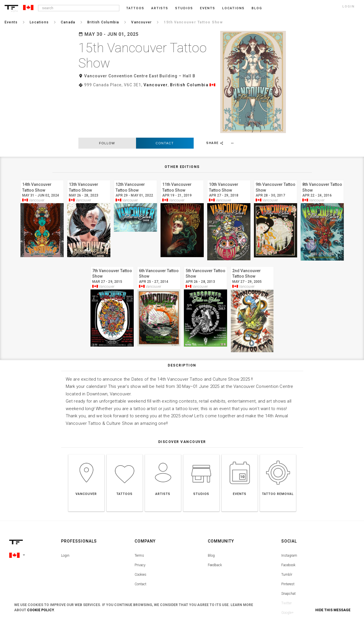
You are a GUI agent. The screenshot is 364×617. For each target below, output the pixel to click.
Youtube (287, 575)
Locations (233, 8)
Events (208, 8)
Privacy (140, 518)
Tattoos (135, 8)
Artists (160, 8)
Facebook (288, 518)
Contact (165, 96)
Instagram (289, 509)
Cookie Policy (40, 610)
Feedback (215, 518)
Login (65, 509)
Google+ (287, 566)
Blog (211, 509)
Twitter (286, 556)
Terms (139, 509)
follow (107, 96)
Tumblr (287, 528)
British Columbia (189, 85)
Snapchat (288, 547)
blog (257, 8)
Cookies (140, 528)
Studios (184, 8)
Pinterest (288, 537)
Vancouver (156, 85)
